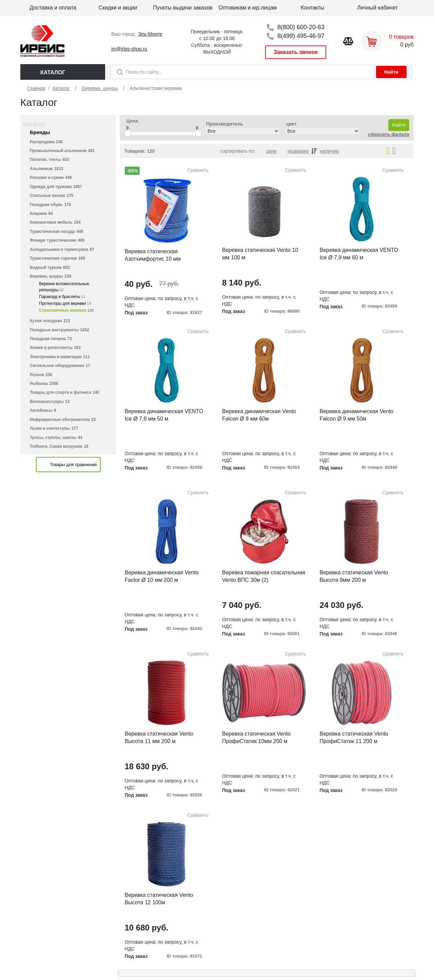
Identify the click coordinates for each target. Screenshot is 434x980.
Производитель (225, 124)
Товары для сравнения (73, 465)
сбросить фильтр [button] (389, 134)
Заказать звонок (296, 52)
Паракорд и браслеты (62, 297)
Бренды (40, 132)
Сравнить (198, 170)
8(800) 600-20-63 (301, 27)
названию (298, 151)
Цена (132, 121)
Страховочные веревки (66, 310)
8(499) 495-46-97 (301, 36)
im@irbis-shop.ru (129, 49)
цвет (291, 124)
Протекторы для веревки (65, 303)
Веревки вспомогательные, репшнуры (65, 287)
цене (271, 151)
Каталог (34, 124)
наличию (329, 151)
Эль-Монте (150, 34)
